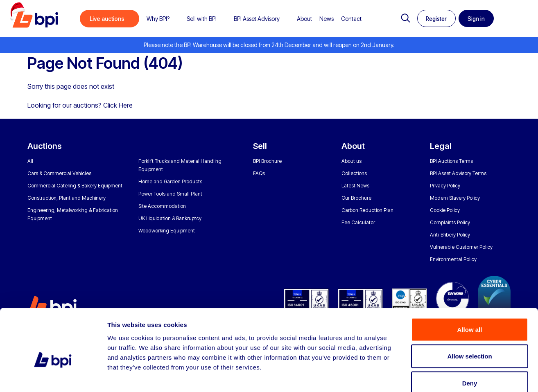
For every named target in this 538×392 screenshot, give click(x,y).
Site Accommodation (162, 206)
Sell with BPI (202, 19)
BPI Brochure (267, 161)
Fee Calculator (358, 222)
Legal (441, 146)
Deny (470, 338)
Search (402, 18)
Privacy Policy (445, 186)
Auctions (45, 146)
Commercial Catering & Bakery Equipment (75, 186)
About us (352, 161)
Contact (351, 19)
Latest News (355, 186)
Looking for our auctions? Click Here (80, 105)
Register (435, 19)
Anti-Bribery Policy (450, 235)
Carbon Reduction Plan (367, 210)
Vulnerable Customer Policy (461, 247)
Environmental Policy (453, 259)
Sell (260, 146)
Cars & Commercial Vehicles (59, 173)
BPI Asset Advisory (257, 19)
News (327, 19)
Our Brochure (356, 198)
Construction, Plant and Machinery (67, 198)
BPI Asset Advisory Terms (458, 173)
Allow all (470, 285)
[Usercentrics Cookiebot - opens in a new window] (53, 376)
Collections (354, 173)
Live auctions (107, 19)
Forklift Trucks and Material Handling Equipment (180, 165)
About (304, 19)
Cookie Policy (445, 210)
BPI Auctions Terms (451, 161)
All (30, 161)
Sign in (479, 19)
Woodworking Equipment (167, 231)
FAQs (259, 173)
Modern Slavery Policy (455, 198)
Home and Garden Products (170, 181)
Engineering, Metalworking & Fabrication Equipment (73, 214)
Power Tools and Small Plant (170, 194)
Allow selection (469, 312)
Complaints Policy (450, 222)
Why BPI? (158, 19)
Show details (430, 376)
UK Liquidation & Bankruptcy (170, 218)
